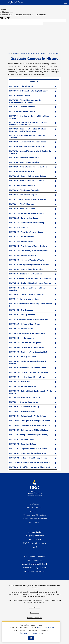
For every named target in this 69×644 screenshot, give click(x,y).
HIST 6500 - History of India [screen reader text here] (22, 315)
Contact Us (35, 504)
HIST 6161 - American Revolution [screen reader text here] (24, 158)
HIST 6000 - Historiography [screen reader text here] (22, 86)
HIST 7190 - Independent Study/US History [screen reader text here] (29, 435)
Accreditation (34, 608)
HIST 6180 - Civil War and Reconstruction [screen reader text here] (28, 167)
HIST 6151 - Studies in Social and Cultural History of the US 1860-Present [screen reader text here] (28, 130)
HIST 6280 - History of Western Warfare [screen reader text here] (27, 260)
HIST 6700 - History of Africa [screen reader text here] (23, 357)
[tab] (33, 86)
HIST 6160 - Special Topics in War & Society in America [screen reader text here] (30, 152)
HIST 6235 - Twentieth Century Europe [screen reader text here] (27, 232)
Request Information (35, 508)
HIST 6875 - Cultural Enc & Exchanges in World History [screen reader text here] (31, 392)
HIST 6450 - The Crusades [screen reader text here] (21, 310)
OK (31, 638)
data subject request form (31, 633)
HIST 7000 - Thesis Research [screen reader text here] (22, 411)
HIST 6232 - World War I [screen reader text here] (20, 227)
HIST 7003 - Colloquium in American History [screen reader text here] (29, 425)
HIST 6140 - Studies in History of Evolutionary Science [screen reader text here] (30, 117)
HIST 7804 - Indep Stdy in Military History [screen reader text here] (28, 458)
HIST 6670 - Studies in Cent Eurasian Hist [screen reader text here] (28, 352)
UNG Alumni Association (35, 557)
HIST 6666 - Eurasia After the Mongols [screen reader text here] (27, 347)
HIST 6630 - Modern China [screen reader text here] (21, 329)
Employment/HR (34, 539)
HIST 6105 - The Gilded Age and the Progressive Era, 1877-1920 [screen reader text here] (25, 101)
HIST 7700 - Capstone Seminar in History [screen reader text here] (28, 449)
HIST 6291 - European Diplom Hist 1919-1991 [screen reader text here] (29, 265)
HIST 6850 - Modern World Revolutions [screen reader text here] (27, 377)
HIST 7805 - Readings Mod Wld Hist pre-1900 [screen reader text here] (30, 463)
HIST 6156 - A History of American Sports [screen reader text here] (28, 142)
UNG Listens (34, 522)
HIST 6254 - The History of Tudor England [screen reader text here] (28, 246)
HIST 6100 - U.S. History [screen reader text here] (20, 95)
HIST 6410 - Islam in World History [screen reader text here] (25, 299)
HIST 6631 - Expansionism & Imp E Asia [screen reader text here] (27, 333)
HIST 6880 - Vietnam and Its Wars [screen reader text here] (25, 397)
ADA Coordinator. (39, 596)
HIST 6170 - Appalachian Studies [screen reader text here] (24, 162)
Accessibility (34, 613)
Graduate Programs (53, 54)
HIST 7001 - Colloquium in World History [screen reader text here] (28, 416)
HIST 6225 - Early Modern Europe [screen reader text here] (24, 218)
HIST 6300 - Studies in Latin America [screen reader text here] (26, 269)
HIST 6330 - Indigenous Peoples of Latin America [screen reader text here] (28, 289)
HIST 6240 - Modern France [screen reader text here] (22, 237)
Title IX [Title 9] (35, 547)
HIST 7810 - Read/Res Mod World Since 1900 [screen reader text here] (30, 467)
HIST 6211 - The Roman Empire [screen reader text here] (23, 195)
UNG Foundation (34, 560)
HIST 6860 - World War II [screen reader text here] (21, 382)
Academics (16, 54)
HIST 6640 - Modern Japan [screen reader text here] (21, 338)
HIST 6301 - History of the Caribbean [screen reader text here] (26, 274)
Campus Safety (35, 532)
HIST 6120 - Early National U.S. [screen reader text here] (23, 111)
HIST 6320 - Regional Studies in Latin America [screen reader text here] (30, 283)
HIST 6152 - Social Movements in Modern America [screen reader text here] (28, 136)
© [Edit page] (9, 586)
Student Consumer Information (35, 519)
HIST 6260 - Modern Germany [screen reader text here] (23, 255)
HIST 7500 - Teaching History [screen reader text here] (23, 444)
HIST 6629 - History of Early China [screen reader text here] (25, 324)
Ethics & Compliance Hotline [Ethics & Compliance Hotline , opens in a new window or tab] (33, 564)
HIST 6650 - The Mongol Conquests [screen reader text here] (25, 343)
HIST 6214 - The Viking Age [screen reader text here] (22, 204)
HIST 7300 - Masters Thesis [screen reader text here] (22, 439)
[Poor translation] (7, 18)
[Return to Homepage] (35, 487)
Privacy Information (35, 618)
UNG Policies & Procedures (34, 543)
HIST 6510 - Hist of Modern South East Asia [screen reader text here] (29, 319)
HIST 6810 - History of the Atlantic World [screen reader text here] (28, 368)
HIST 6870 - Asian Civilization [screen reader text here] (23, 386)
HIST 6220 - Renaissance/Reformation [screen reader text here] (27, 213)
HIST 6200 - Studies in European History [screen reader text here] (28, 176)
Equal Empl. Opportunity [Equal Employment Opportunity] (35, 571)
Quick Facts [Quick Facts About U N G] (34, 511)
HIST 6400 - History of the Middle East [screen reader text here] (27, 294)
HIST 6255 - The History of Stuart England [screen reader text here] (28, 251)
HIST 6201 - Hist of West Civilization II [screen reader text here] (27, 181)
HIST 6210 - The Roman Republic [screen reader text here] (24, 190)
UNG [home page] (9, 54)
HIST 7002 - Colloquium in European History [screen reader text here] (29, 421)
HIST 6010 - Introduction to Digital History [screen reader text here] (28, 91)
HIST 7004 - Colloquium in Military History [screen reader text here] (29, 430)
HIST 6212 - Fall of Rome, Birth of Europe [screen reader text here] (28, 199)
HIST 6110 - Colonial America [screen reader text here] (22, 107)
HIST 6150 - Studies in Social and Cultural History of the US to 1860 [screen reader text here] (28, 124)
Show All (34, 82)
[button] (66, 3)
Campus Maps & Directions (34, 515)
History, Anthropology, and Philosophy (33, 54)
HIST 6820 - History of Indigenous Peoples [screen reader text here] (29, 372)
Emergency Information (35, 536)
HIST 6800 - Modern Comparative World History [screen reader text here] (27, 362)
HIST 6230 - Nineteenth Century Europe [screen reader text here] (27, 223)
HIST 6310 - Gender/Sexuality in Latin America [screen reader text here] (30, 278)
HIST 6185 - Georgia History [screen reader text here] (22, 171)
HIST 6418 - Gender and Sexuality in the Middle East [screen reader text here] (30, 305)
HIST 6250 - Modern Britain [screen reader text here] (22, 241)
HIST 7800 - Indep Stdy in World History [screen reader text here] (28, 453)
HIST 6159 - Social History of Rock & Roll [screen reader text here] (28, 146)
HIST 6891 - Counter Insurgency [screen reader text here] (24, 402)
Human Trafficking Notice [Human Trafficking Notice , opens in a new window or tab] (33, 568)
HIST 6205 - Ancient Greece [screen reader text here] (22, 185)
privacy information (45, 628)
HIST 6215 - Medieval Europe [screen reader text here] (22, 209)
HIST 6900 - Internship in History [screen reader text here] (24, 407)
